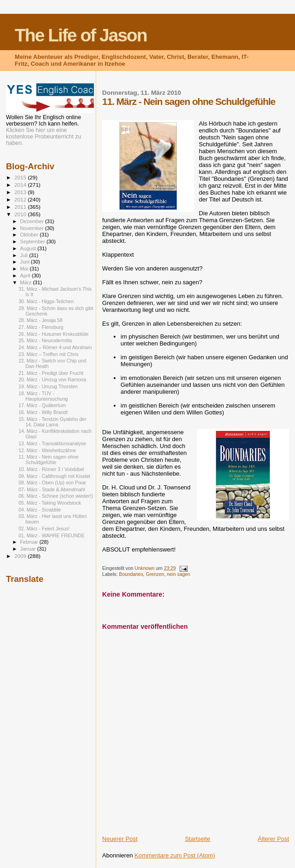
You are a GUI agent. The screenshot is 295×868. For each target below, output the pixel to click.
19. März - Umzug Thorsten (48, 386)
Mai (25, 269)
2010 (21, 214)
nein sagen (179, 574)
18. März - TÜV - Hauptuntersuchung (43, 396)
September (34, 241)
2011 (21, 207)
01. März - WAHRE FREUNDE (52, 535)
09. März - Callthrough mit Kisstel (54, 476)
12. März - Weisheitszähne (47, 450)
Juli (25, 255)
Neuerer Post (120, 839)
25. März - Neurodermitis (45, 340)
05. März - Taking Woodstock (50, 503)
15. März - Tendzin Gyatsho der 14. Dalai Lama (52, 422)
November (33, 228)
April (26, 276)
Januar (29, 549)
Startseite (198, 839)
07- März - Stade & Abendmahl (52, 489)
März (27, 282)
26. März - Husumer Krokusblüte (53, 334)
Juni (26, 262)
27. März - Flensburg (41, 327)
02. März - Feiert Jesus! (44, 529)
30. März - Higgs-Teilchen (46, 301)
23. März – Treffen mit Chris (48, 354)
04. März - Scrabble (40, 510)
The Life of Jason (81, 35)
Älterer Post (273, 839)
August (29, 248)
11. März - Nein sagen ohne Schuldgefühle (49, 460)
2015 (21, 177)
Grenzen (155, 574)
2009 (21, 556)
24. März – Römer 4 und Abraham (55, 347)
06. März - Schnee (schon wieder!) (56, 496)
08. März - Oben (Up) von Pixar (52, 483)
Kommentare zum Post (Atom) (175, 855)
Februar (30, 542)
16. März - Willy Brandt (43, 412)
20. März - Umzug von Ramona (52, 379)
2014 (21, 185)
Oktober (30, 235)
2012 (21, 199)
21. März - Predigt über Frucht (51, 373)
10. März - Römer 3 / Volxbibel (51, 469)
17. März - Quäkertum (42, 405)
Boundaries (131, 574)
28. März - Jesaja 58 (40, 320)
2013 (21, 192)
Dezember (33, 221)
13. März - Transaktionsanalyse (52, 443)
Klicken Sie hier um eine (36, 130)
